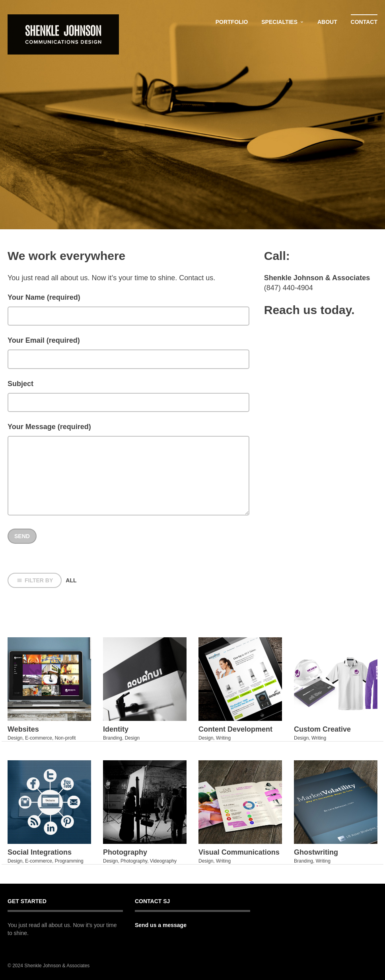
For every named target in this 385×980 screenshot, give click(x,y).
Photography (125, 852)
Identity (116, 729)
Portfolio (232, 22)
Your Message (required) (49, 427)
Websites (23, 729)
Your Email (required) (44, 340)
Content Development (235, 729)
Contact (364, 22)
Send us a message (161, 925)
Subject (20, 384)
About (327, 22)
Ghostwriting (316, 852)
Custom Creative (322, 729)
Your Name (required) (44, 297)
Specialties (279, 22)
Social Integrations (40, 852)
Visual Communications (239, 852)
